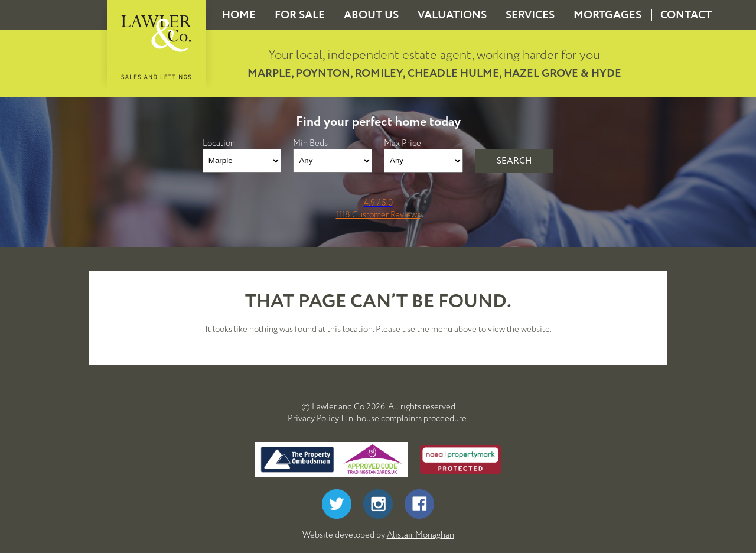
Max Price (403, 143)
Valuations (452, 15)
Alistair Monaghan (421, 535)
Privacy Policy (313, 418)
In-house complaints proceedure (406, 418)
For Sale (300, 15)
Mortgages (607, 15)
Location (219, 143)
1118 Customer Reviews (378, 214)
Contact (686, 15)
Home (239, 15)
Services (530, 15)
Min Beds (310, 143)
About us (371, 15)
